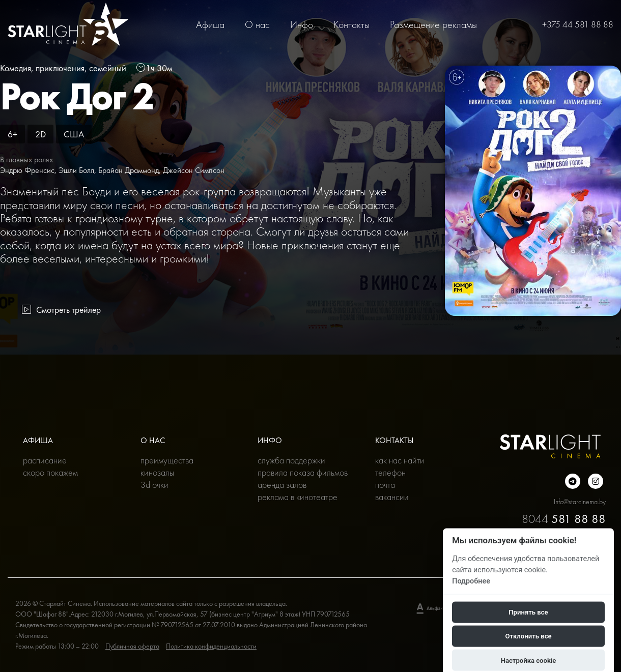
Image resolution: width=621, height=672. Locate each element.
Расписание (45, 460)
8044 (564, 519)
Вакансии (392, 497)
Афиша (210, 24)
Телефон (390, 472)
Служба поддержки (291, 460)
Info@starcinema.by (580, 502)
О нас (257, 24)
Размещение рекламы (433, 24)
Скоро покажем (50, 472)
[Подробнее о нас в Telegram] (573, 481)
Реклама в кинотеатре (298, 497)
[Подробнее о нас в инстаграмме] (596, 481)
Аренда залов (282, 485)
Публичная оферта (132, 646)
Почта (385, 485)
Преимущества (167, 460)
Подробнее (471, 581)
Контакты (351, 24)
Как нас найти (400, 460)
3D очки (154, 485)
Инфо (302, 24)
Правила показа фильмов (303, 472)
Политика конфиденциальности (211, 646)
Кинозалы (157, 472)
